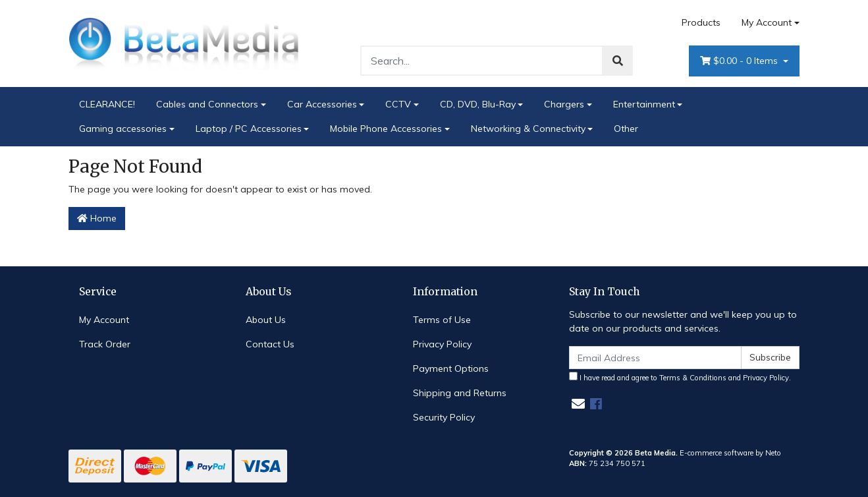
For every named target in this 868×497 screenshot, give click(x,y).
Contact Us (270, 344)
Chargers (564, 104)
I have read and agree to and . (680, 377)
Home (97, 218)
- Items (740, 61)
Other (626, 129)
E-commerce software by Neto (730, 453)
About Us (266, 320)
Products (701, 22)
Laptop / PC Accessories (249, 129)
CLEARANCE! (107, 104)
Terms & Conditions (693, 378)
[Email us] (578, 404)
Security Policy (444, 417)
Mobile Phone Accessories (386, 129)
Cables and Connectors (207, 104)
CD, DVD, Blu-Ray (478, 104)
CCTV (398, 104)
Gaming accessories (123, 129)
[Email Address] (655, 358)
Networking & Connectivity (528, 129)
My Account (104, 320)
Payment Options (451, 368)
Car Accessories (322, 104)
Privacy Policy (442, 344)
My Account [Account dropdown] (767, 22)
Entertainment (644, 104)
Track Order (105, 344)
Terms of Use (442, 320)
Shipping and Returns (460, 393)
